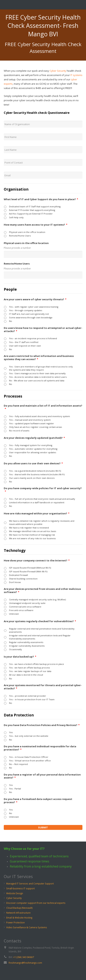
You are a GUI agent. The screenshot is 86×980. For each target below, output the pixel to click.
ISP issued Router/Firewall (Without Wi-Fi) (30, 568)
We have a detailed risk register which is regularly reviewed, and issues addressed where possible (42, 522)
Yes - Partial (15, 789)
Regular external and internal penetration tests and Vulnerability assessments (42, 630)
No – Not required (18, 764)
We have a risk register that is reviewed (29, 528)
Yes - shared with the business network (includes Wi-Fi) (37, 474)
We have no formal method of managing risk (32, 535)
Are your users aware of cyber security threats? (35, 299)
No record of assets (19, 431)
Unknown (14, 614)
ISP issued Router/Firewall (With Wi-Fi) (28, 571)
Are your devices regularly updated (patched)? (34, 438)
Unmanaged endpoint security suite (27, 603)
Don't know (15, 582)
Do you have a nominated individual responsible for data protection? (40, 748)
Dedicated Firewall (18, 575)
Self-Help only (16, 217)
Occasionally (15, 649)
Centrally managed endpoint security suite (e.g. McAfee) (37, 599)
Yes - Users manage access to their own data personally (37, 373)
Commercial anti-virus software (25, 607)
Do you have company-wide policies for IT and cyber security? (43, 490)
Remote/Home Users (20, 236)
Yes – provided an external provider (28, 696)
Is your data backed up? (20, 657)
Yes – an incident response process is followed (33, 338)
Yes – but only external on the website (29, 736)
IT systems (76, 75)
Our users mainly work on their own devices (32, 478)
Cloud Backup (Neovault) (19, 908)
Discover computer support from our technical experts (36, 903)
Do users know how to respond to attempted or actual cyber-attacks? (43, 330)
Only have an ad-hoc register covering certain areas (35, 427)
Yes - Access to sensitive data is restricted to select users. (38, 377)
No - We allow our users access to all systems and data (37, 381)
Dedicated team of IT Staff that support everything (35, 206)
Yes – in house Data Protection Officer (29, 757)
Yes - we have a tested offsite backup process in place (36, 664)
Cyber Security (58, 71)
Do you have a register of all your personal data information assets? (42, 776)
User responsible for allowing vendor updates (33, 452)
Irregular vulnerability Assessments (27, 646)
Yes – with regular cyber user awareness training (34, 307)
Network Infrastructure (18, 913)
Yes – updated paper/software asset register (31, 423)
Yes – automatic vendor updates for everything (33, 449)
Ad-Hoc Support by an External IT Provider (31, 214)
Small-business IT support (20, 888)
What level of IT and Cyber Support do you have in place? (41, 199)
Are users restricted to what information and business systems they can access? (39, 358)
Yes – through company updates (26, 310)
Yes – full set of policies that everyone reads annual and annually (42, 499)
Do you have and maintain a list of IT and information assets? (43, 407)
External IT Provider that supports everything (32, 210)
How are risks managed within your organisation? (37, 514)
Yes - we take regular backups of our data (30, 671)
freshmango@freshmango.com (25, 963)
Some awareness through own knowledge (31, 317)
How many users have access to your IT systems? (36, 225)
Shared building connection (23, 579)
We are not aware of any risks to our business (32, 538)
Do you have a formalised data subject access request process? (38, 801)
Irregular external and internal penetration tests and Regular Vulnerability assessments (40, 637)
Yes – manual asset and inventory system (30, 420)
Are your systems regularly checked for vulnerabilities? (40, 621)
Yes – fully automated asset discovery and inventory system (40, 416)
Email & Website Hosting (19, 918)
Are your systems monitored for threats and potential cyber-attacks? (43, 687)
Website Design (15, 893)
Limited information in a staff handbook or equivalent (37, 502)
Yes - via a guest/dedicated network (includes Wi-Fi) (35, 471)
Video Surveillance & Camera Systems (27, 927)
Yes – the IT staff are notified (24, 342)
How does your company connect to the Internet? (37, 561)
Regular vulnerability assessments (26, 642)
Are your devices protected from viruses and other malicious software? (42, 591)
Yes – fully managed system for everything (31, 445)
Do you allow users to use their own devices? (33, 463)
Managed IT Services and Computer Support (30, 883)
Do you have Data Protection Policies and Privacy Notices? (42, 725)
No (11, 321)
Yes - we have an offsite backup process (29, 668)
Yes (11, 732)
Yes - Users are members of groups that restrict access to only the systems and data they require (41, 368)
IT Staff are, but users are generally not (29, 314)
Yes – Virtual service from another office (30, 761)
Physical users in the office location (27, 232)
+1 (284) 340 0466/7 (24, 957)
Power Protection (15, 922)
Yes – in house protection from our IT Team (32, 699)
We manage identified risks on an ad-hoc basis (33, 531)
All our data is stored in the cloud (26, 675)
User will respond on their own (25, 346)
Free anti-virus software (21, 610)
